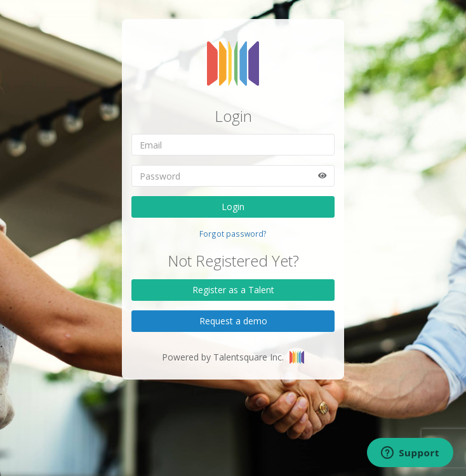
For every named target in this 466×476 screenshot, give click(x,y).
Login (233, 207)
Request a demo (233, 321)
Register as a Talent (233, 290)
